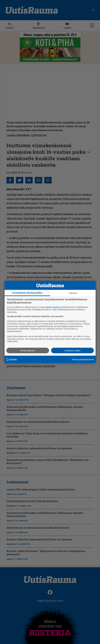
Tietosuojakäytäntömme (83, 359)
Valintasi (73, 293)
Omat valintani (28, 351)
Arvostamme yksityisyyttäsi (27, 293)
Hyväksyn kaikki (72, 351)
